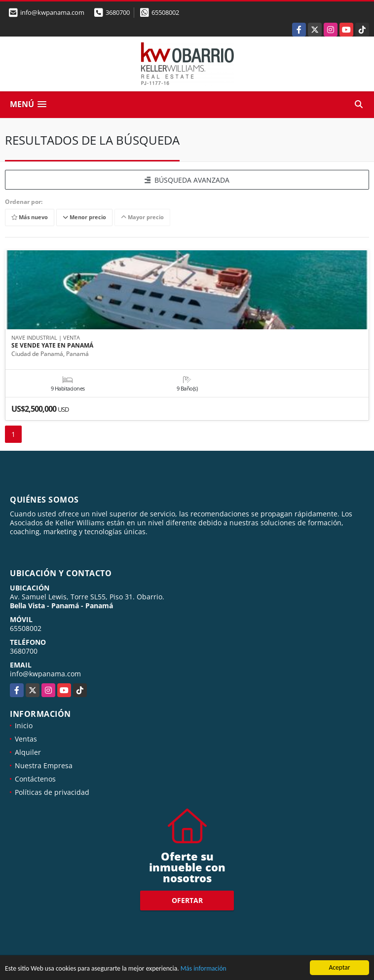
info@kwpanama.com (45, 674)
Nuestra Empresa (44, 765)
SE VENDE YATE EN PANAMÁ (52, 346)
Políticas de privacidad (52, 792)
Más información (204, 969)
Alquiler (28, 752)
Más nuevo (30, 217)
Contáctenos (35, 779)
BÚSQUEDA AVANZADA (187, 180)
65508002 (165, 12)
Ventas (26, 739)
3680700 (118, 12)
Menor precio (84, 217)
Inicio (24, 725)
